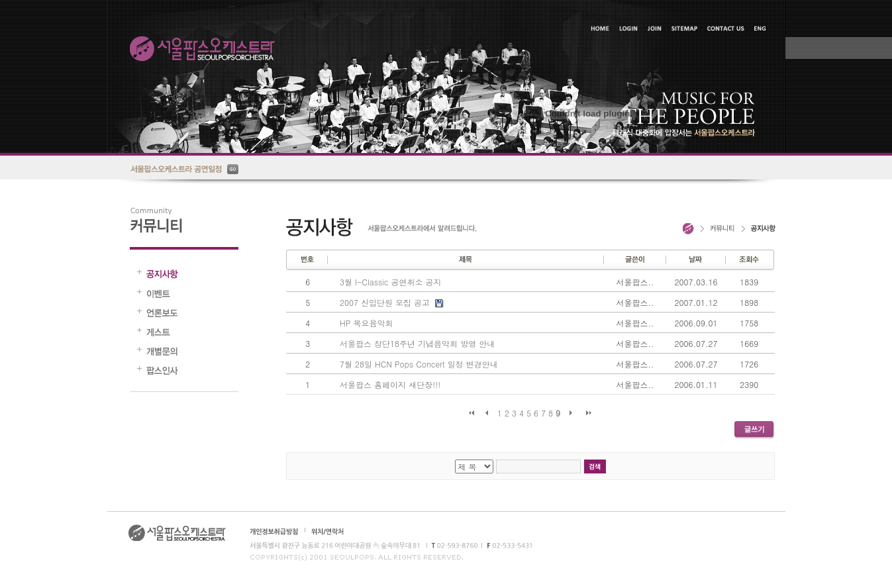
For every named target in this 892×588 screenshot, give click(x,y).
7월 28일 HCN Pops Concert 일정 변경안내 (419, 364)
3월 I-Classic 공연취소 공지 (390, 282)
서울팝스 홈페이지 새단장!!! (390, 384)
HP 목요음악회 (366, 323)
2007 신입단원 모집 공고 (385, 302)
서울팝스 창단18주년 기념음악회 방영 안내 (417, 343)
